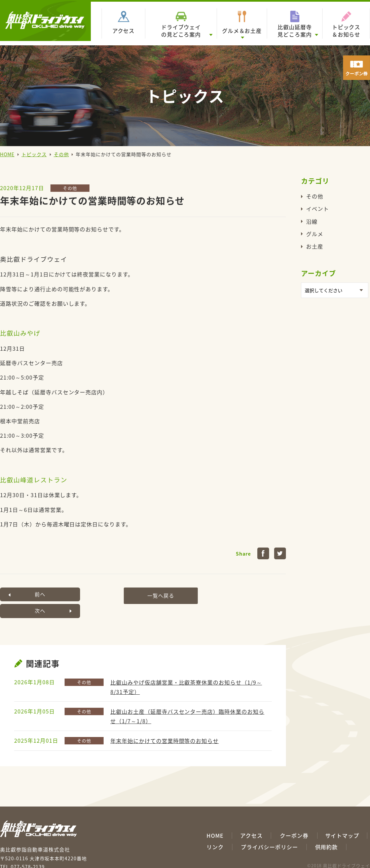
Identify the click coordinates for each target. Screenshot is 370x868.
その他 (61, 154)
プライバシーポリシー (269, 830)
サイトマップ (342, 819)
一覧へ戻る (141, 594)
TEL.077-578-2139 (22, 850)
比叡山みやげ (20, 333)
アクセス (124, 31)
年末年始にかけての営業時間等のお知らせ (164, 724)
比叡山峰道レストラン (34, 480)
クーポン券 (294, 819)
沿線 (312, 221)
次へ (252, 594)
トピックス (34, 154)
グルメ (315, 234)
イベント (318, 209)
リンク (215, 830)
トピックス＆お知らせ (346, 31)
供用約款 (327, 830)
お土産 (315, 246)
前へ (30, 594)
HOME (7, 154)
